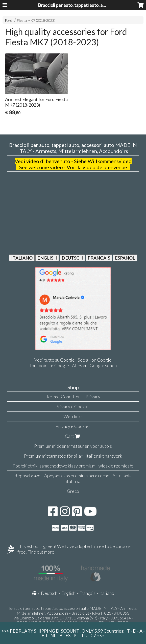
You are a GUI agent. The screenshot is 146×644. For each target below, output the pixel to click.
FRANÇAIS (99, 258)
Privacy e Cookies (73, 406)
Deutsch (49, 593)
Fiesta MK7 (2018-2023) (36, 20)
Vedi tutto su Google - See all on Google (73, 360)
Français (87, 593)
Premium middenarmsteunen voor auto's (73, 446)
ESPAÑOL (125, 258)
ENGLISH (47, 258)
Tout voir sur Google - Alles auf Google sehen (73, 365)
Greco (73, 491)
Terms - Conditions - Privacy (73, 397)
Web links (73, 416)
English (68, 593)
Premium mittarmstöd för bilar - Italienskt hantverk (73, 456)
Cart (73, 436)
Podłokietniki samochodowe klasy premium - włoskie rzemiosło (73, 466)
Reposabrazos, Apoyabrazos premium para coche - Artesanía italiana (73, 478)
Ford (9, 20)
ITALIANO (22, 258)
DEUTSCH (72, 258)
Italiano (107, 593)
